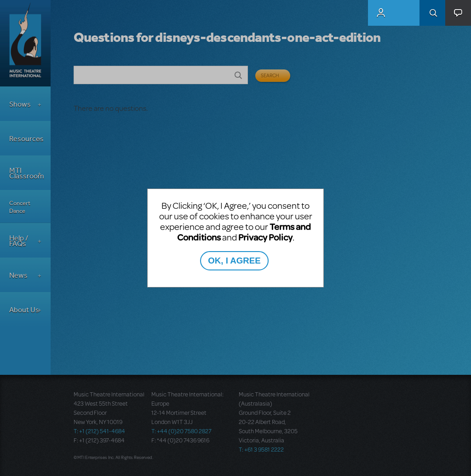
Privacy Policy (265, 237)
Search (432, 13)
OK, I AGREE (234, 261)
